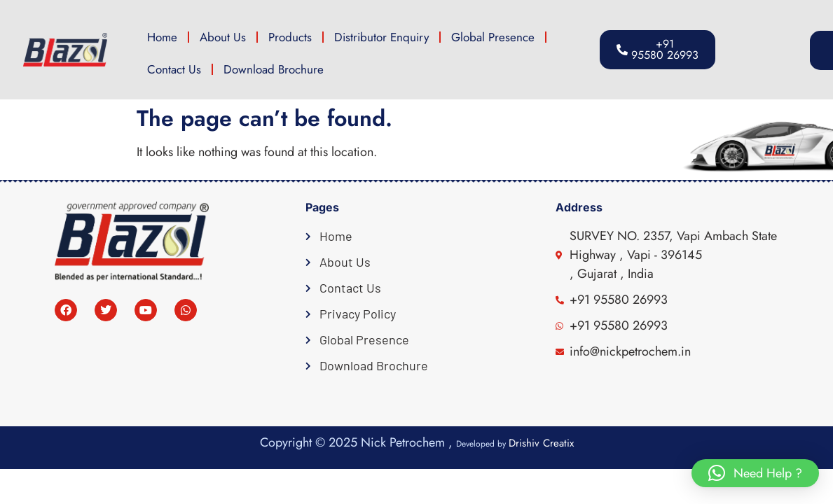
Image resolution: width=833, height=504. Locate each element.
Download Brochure (274, 69)
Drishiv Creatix (541, 443)
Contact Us (174, 69)
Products (290, 37)
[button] (772, 50)
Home (162, 37)
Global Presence (493, 37)
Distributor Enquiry (381, 37)
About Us (223, 37)
